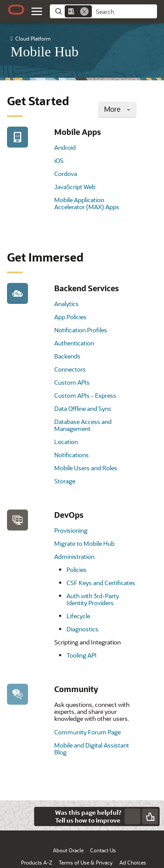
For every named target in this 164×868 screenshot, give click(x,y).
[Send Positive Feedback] (150, 816)
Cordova (66, 174)
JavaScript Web (75, 187)
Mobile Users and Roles (86, 468)
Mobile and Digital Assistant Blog (92, 749)
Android (65, 147)
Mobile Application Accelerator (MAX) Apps (87, 203)
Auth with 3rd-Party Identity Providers (93, 599)
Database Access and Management (83, 425)
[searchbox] (124, 12)
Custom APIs (72, 382)
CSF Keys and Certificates (101, 583)
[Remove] (84, 11)
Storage (65, 481)
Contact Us (103, 850)
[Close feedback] (44, 816)
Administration (74, 556)
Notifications (72, 455)
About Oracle (68, 850)
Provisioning (71, 530)
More (117, 109)
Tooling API (82, 655)
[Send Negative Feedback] (133, 816)
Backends (67, 356)
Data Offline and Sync (83, 408)
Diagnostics (82, 629)
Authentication (74, 343)
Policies (77, 570)
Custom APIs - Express (85, 395)
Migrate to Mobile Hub (84, 543)
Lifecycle (78, 616)
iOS (59, 160)
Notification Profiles (81, 330)
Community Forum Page (87, 732)
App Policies (70, 317)
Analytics (66, 304)
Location (66, 442)
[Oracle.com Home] (16, 10)
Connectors (70, 369)
